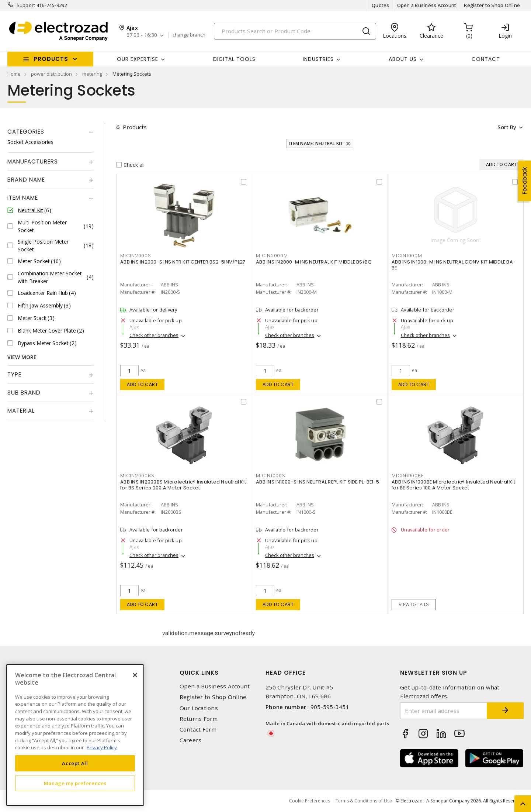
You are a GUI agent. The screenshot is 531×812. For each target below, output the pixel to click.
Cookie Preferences (310, 801)
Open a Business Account (427, 5)
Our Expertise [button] (138, 59)
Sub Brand (24, 393)
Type (14, 374)
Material (21, 411)
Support (26, 5)
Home (14, 74)
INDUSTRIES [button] (318, 59)
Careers (191, 740)
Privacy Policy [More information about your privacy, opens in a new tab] (102, 747)
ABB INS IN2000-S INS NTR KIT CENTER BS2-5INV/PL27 (183, 262)
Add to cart (143, 384)
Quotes (381, 5)
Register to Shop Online (492, 5)
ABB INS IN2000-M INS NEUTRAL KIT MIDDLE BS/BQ (314, 262)
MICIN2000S (136, 256)
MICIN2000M (272, 256)
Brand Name (26, 180)
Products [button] (51, 59)
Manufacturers (33, 161)
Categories (26, 132)
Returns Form (199, 719)
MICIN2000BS (137, 476)
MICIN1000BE (407, 476)
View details (414, 604)
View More (22, 357)
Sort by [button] (506, 127)
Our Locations (199, 708)
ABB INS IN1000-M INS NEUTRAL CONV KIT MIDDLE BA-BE (454, 265)
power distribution (51, 74)
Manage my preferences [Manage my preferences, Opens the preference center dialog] (75, 783)
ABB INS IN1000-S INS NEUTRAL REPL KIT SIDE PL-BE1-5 (317, 482)
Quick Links (199, 673)
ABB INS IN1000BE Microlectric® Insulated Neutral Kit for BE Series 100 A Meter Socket (453, 485)
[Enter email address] (444, 711)
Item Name (23, 198)
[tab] (51, 132)
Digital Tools (234, 59)
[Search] (295, 31)
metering (92, 74)
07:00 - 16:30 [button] (142, 35)
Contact (486, 59)
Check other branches (154, 336)
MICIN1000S (271, 476)
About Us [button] (403, 59)
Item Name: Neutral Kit (316, 143)
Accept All (75, 763)
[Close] (135, 675)
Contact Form (198, 730)
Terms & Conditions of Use (364, 801)
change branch (189, 35)
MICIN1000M (407, 256)
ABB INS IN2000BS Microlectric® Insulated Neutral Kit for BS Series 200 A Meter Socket (183, 485)
